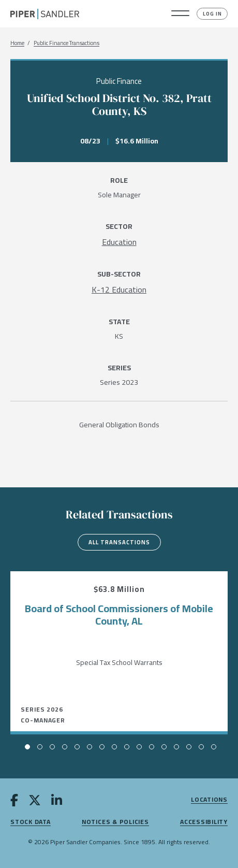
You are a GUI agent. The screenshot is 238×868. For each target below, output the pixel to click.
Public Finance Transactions (66, 43)
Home (17, 43)
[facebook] (14, 802)
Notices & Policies (115, 822)
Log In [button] (212, 14)
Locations (209, 800)
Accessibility (204, 822)
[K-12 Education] (119, 290)
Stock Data (31, 822)
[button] (180, 14)
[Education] (119, 242)
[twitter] (35, 802)
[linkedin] (57, 802)
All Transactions (119, 542)
